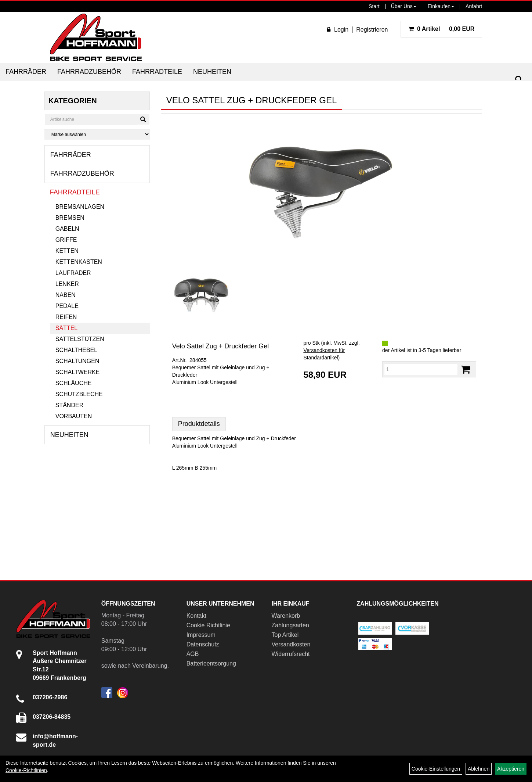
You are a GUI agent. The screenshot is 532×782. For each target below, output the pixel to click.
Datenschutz (203, 644)
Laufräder (73, 273)
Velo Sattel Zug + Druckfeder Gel (221, 346)
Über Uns (404, 6)
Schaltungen (77, 361)
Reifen (66, 317)
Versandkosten (291, 644)
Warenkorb (286, 616)
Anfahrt (474, 6)
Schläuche (74, 383)
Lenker (67, 284)
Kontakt (196, 616)
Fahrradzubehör (89, 72)
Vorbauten (74, 416)
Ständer (69, 405)
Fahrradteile (157, 72)
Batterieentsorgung (211, 663)
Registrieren (372, 30)
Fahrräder (26, 72)
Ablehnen (479, 769)
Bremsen (70, 218)
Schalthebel (76, 350)
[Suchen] (519, 80)
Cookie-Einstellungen (436, 769)
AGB (193, 654)
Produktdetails (199, 424)
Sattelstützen (80, 339)
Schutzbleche (79, 394)
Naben (66, 295)
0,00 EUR (441, 29)
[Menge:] (421, 369)
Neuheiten (212, 72)
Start (374, 6)
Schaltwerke (78, 372)
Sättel (66, 328)
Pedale (67, 306)
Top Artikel (285, 635)
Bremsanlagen (80, 207)
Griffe (66, 240)
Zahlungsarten (290, 625)
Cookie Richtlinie (208, 625)
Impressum (201, 635)
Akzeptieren (511, 769)
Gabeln (67, 229)
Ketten (67, 251)
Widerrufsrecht (291, 654)
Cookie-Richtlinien (26, 770)
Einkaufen (441, 6)
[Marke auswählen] (97, 134)
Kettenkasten (79, 262)
